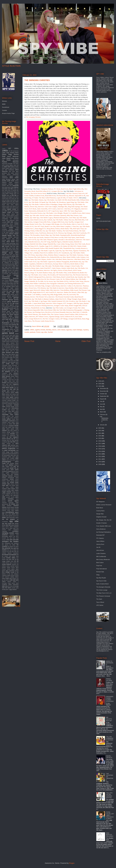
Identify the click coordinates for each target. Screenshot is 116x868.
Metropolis (16, 160)
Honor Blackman (13, 156)
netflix (17, 429)
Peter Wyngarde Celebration (55, 284)
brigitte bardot (6, 201)
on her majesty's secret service (10, 438)
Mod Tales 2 (77, 312)
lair (3, 368)
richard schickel (14, 484)
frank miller (5, 288)
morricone (12, 421)
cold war (10, 222)
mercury (10, 403)
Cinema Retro (14, 153)
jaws (3, 340)
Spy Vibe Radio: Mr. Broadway (56, 202)
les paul (14, 372)
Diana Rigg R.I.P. (40, 229)
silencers (4, 509)
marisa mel (9, 394)
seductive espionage (8, 503)
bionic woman (9, 193)
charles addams (11, 216)
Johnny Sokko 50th (47, 290)
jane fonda (5, 337)
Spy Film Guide (58, 308)
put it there (16, 471)
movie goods (11, 422)
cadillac (8, 208)
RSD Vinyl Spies (70, 237)
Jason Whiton (103, 283)
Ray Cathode (48, 220)
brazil (12, 200)
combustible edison (8, 224)
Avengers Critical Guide (72, 266)
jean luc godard (12, 340)
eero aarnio (13, 269)
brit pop (13, 201)
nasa (4, 429)
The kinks (16, 164)
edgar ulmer (8, 267)
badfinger (11, 184)
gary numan (11, 294)
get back (10, 303)
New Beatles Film (44, 314)
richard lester (14, 482)
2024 (100, 386)
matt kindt (13, 399)
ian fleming (14, 321)
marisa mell (15, 394)
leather (12, 370)
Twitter (110, 176)
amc (9, 173)
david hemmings (11, 243)
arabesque (5, 178)
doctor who (15, 256)
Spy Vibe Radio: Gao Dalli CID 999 (55, 200)
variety (8, 566)
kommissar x (15, 365)
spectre (10, 516)
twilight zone (10, 561)
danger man (11, 235)
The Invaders (51, 275)
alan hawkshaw (9, 170)
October (102, 394)
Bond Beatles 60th (73, 200)
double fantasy (15, 258)
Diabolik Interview (34, 242)
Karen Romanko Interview (64, 312)
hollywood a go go (8, 318)
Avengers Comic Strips (61, 306)
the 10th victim (12, 540)
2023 (100, 428)
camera (4, 209)
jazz (6, 340)
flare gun (16, 285)
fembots (7, 282)
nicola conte (15, 432)
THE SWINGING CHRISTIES (104, 419)
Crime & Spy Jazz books (36, 237)
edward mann (6, 269)
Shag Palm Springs (74, 207)
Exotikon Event (39, 196)
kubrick (4, 367)
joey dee (13, 348)
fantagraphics (6, 278)
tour (17, 558)
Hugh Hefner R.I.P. (39, 292)
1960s (32, 330)
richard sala (6, 484)
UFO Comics (52, 209)
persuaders (7, 455)
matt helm (8, 399)
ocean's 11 (5, 436)
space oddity (8, 514)
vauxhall (12, 566)
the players (11, 546)
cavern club (15, 214)
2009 (100, 464)
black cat (16, 193)
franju (17, 287)
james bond (8, 333)
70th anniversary (14, 151)
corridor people (14, 229)
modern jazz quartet (13, 416)
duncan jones (11, 264)
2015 (100, 449)
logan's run (12, 378)
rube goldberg (6, 495)
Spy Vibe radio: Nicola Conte (39, 215)
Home (58, 341)
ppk (18, 468)
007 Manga (64, 319)
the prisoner (6, 548)
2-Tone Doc (75, 226)
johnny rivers (15, 354)
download (4, 259)
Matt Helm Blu (80, 220)
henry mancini (14, 314)
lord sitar (9, 380)
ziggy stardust (13, 589)
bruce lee (9, 203)
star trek (8, 525)
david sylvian (8, 245)
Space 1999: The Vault (67, 211)
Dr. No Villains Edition (68, 279)
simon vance (11, 509)
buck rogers (15, 205)
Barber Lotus (34, 233)
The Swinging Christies (33, 117)
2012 (100, 456)
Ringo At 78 (34, 273)
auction (4, 181)
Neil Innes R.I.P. (33, 246)
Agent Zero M (41, 279)
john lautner (6, 351)
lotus (10, 381)
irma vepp (9, 326)
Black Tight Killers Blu (76, 189)
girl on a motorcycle (12, 307)
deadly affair (5, 248)
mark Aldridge (77, 330)
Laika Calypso (81, 257)
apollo (11, 176)
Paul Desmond (35, 248)
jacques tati (10, 331)
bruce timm (15, 203)
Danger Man (100, 514)
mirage (10, 413)
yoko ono (5, 586)
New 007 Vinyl (39, 226)
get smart (16, 303)
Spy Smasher (79, 277)
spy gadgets (10, 519)
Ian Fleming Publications (104, 532)
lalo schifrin (8, 368)
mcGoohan (12, 402)
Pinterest (101, 177)
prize (12, 470)
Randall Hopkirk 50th (55, 248)
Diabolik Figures (56, 242)
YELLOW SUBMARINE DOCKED (110, 738)
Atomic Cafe (51, 259)
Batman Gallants (49, 299)
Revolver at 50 (50, 312)
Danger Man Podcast (65, 204)
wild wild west (14, 580)
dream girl (4, 264)
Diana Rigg (7, 154)
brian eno (16, 200)
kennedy (13, 362)
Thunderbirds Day (69, 248)
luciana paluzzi (10, 383)
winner (13, 583)
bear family (5, 190)
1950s (16, 148)
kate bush (13, 361)
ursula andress (7, 564)
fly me (4, 287)
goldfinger (5, 310)
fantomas (16, 278)
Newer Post (29, 341)
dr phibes (9, 261)
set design (12, 504)
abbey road (13, 165)
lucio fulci (16, 383)
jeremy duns (15, 343)
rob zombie (12, 485)
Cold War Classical (72, 193)
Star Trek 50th (61, 310)
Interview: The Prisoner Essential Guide (61, 297)
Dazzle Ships (45, 235)
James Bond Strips (39, 303)
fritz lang (16, 291)
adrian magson (6, 168)
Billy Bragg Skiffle (56, 295)
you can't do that (12, 586)
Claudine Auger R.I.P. (46, 246)
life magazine (15, 375)
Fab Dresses (49, 264)
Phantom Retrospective (61, 218)
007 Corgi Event (54, 211)
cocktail (4, 222)
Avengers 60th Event (58, 222)
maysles (7, 402)
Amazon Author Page (8, 113)
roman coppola (6, 494)
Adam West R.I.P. (61, 299)
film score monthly (9, 285)
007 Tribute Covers (42, 317)
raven (8, 474)
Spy (85, 277)
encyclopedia (5, 274)
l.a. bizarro (16, 367)
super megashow (13, 530)
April (101, 409)
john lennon (6, 352)
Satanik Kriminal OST (58, 301)
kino (13, 364)
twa (18, 559)
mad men (9, 384)
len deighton (6, 372)
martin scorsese (6, 396)
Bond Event (65, 189)
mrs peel (16, 424)
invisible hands (8, 325)
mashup (16, 397)
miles (6, 411)
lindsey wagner (15, 376)
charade (4, 216)
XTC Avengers (68, 303)
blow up (9, 195)
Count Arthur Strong (63, 244)
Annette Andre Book (68, 268)
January (102, 425)
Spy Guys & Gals (101, 581)
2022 (100, 431)
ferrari (11, 282)
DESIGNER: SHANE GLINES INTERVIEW (110, 699)
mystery (86, 330)
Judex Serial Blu (42, 209)
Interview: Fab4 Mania (53, 277)
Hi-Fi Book (33, 209)
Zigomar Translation (80, 251)
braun (8, 200)
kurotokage (9, 367)
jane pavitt (12, 337)
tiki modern (5, 556)
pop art (16, 466)
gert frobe (5, 303)
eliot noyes (11, 272)
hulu (3, 321)
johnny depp (8, 354)
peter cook (12, 457)
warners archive (15, 575)
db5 (3, 246)
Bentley (49, 330)
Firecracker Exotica (36, 213)
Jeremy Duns (100, 544)
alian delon (12, 172)
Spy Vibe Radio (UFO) (61, 281)
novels (27, 332)
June (102, 404)
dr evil (9, 259)
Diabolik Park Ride (36, 244)
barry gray (5, 187)
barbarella (16, 185)
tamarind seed (14, 535)
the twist (9, 552)
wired (17, 583)
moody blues (15, 419)
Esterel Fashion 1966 (71, 314)
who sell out (7, 580)
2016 (100, 446)
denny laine (16, 250)
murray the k (5, 426)
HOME (98, 218)
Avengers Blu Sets (57, 191)
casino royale (6, 212)
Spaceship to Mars (42, 255)
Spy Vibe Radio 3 (34, 301)
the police (16, 546)
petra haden (16, 460)
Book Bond (100, 508)
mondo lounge (6, 418)
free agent (9, 291)
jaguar (17, 331)
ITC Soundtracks (64, 253)
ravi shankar (15, 474)
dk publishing (8, 256)
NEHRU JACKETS (109, 757)
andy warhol (15, 173)
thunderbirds (13, 555)
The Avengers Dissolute (103, 587)
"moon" (4, 149)
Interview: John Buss (64, 209)
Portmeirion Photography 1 (75, 310)
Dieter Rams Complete (63, 226)
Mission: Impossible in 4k (77, 196)
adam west (7, 167)
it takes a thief (10, 327)
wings (9, 583)
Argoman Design (54, 317)
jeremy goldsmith (6, 345)
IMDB (4, 104)
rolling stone (15, 492)
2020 (100, 436)
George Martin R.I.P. (35, 319)
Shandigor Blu (63, 207)
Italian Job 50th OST (70, 246)
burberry (4, 206)
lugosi (3, 384)
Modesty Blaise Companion (57, 255)
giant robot (5, 305)
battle (9, 189)
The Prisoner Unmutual (103, 596)
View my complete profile (104, 352)
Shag (98, 575)
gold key (16, 308)
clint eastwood (10, 220)
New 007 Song (45, 242)
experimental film (10, 277)
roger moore (7, 492)
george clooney (7, 298)
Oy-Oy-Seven (48, 281)
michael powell (10, 407)
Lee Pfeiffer (6, 160)
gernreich (4, 302)
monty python (6, 419)
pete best (13, 455)
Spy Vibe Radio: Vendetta (54, 231)
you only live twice (10, 587)
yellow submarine (13, 585)
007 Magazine (100, 502)
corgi (17, 228)
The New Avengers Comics (51, 319)
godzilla (11, 308)
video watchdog (10, 571)
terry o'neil (16, 538)
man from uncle (8, 388)
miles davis (11, 411)
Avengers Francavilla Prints (42, 222)
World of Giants (52, 193)
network (4, 430)
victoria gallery (11, 569)
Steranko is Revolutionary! (67, 240)
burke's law (9, 206)
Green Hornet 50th (50, 310)
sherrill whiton (11, 507)
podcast (33, 332)
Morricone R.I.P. (52, 233)
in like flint (13, 323)
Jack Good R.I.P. (51, 292)
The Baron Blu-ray (62, 196)
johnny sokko (6, 356)
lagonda (69, 330)
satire (17, 497)
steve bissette (15, 525)
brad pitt (4, 200)
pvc (3, 473)
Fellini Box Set (40, 231)
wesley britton (14, 577)
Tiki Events (61, 193)
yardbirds (5, 585)
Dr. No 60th (40, 281)
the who (14, 552)
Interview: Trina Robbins (61, 290)
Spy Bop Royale (101, 578)
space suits (5, 516)
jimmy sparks (11, 346)
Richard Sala (100, 572)
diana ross (12, 255)
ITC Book (57, 189)
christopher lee (7, 219)
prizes (17, 470)
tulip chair (12, 559)
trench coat (5, 559)
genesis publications (13, 296)
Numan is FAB (49, 237)
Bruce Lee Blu (59, 237)
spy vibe (44, 332)
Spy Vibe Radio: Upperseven (46, 262)
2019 (100, 438)
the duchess (15, 543)
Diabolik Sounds (68, 242)
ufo (15, 561)
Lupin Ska (58, 251)
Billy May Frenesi (73, 215)
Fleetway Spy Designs (65, 233)
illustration (6, 323)
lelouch (17, 370)
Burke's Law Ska (50, 226)
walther (9, 575)
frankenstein (5, 290)
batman (16, 187)
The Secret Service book (38, 193)
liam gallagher (14, 373)
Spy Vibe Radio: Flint (60, 273)
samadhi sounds (10, 497)
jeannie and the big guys (12, 342)
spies (4, 517)
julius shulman (5, 357)
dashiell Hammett (13, 237)
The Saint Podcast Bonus (70, 231)
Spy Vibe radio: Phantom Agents (47, 240)
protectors (5, 471)
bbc (12, 189)
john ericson (9, 349)
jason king (5, 338)
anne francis (6, 175)
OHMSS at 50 (58, 246)
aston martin (14, 178)
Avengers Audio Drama (52, 286)
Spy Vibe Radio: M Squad (37, 202)
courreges (11, 231)
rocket (9, 490)
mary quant (10, 397)
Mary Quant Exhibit (69, 257)
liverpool (5, 378)
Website (4, 101)
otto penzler (15, 440)
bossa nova (8, 199)
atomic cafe (15, 179)
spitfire (17, 518)
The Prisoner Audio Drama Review (43, 321)
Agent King (70, 202)
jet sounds (5, 346)
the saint (14, 548)
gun (12, 311)
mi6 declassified (7, 405)
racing (4, 474)
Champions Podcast (47, 189)
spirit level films (11, 518)
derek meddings (14, 251)
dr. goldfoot (15, 261)
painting (13, 445)
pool (11, 467)
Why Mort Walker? (35, 266)
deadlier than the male (12, 246)
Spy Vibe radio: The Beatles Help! (53, 266)
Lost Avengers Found (70, 308)
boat (7, 197)
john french (15, 349)
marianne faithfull (10, 393)
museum (11, 426)
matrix (4, 399)
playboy (11, 465)
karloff (9, 361)
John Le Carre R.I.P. (78, 224)
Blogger (72, 863)
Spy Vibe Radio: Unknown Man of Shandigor (43, 204)
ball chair (9, 186)
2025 (100, 384)
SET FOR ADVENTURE (103, 221)
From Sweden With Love (104, 526)
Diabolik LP (40, 264)
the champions (6, 543)
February (103, 414)
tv (16, 559)
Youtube (4, 110)
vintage (8, 572)
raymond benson (7, 476)
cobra (17, 220)
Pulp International (101, 569)
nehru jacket (10, 429)
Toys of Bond (100, 602)
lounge (4, 383)
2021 (100, 433)
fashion (12, 280)
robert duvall (10, 487)
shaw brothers (7, 506)
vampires (14, 564)
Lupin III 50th (61, 198)
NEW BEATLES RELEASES (110, 835)
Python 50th (44, 248)
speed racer (16, 516)
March (102, 412)
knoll (10, 365)
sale (4, 497)
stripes (4, 528)
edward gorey (15, 267)
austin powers (14, 182)
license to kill (6, 375)
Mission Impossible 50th (35, 310)
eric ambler (6, 275)
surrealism (15, 531)
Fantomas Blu (32, 257)
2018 (100, 441)
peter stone (9, 460)
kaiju (11, 359)
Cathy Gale (6, 153)
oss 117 (9, 440)
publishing (10, 471)
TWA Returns (42, 288)
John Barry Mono (61, 259)
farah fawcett (5, 280)
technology (5, 536)
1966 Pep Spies (78, 303)
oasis (17, 434)
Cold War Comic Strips (76, 281)
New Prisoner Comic (53, 279)
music (16, 426)
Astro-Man (72, 218)
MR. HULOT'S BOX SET (109, 719)
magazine (16, 384)
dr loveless (14, 259)
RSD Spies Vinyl (78, 229)
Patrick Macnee (10, 162)
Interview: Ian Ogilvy (51, 270)
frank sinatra (14, 288)
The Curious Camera (57, 314)
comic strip (9, 226)
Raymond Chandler (7, 164)
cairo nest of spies (14, 208)
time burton (12, 556)
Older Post (86, 341)
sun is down (9, 528)
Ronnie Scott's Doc (36, 224)
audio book (11, 181)
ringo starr (5, 485)
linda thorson (6, 376)
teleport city (12, 536)
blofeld (4, 195)
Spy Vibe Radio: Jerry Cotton (37, 275)
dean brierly (12, 248)
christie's (16, 217)
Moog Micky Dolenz (53, 229)
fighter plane (13, 283)
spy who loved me (8, 523)
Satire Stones (56, 268)
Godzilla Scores (76, 213)
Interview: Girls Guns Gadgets (48, 207)
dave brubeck (6, 239)
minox (17, 411)
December (103, 388)
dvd (16, 264)
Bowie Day (34, 207)
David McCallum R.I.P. (43, 191)
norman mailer (6, 434)
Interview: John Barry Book (76, 259)
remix (17, 478)
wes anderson (6, 577)
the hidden (13, 545)
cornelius (4, 229)
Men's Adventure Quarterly (58, 215)
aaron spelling (5, 165)
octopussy (13, 436)
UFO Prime (31, 255)
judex (17, 356)
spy (3, 519)
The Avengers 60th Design (51, 224)
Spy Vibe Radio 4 (37, 299)
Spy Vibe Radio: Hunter (36, 200)
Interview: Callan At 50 (68, 286)
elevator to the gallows (13, 271)
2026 (100, 381)
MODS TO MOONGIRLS (110, 663)
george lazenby (14, 300)
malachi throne (6, 386)
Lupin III (51, 251)
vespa (8, 568)
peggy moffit (10, 452)
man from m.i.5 (15, 386)
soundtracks (10, 512)
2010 (100, 462)
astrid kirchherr (6, 179)
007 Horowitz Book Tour (64, 275)
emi (18, 272)
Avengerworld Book (75, 319)
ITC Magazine (76, 209)
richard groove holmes (13, 481)
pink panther (10, 463)
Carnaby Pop (46, 295)
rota (12, 494)
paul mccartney (10, 450)
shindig (17, 507)
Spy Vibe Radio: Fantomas (75, 255)
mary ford (13, 396)
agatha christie (40, 330)
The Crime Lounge (102, 590)
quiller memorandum (12, 473)
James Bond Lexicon (37, 220)
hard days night (10, 313)
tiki (18, 555)
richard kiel (5, 482)
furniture (4, 294)
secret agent (13, 501)
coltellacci (16, 222)
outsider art (10, 443)
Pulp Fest (99, 566)
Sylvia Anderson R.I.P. (67, 317)
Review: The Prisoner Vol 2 (39, 297)
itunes (11, 329)
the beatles (14, 541)
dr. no (12, 263)
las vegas (8, 370)
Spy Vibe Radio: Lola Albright (53, 213)
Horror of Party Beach (65, 270)
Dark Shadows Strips (46, 273)
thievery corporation (13, 553)
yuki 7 (7, 589)
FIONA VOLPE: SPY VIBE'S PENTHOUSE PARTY (110, 815)
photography (6, 462)
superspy (4, 531)
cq (15, 231)
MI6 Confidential (101, 556)
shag (17, 504)
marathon (13, 391)
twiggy (4, 561)
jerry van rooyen (15, 345)
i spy (7, 321)
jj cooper (16, 346)
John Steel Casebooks (80, 233)
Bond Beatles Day (76, 262)
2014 (100, 451)
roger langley (15, 490)
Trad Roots (43, 233)
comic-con (16, 226)
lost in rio (14, 380)
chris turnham (10, 217)
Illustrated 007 (100, 535)
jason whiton (14, 338)
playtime (16, 465)
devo (7, 255)
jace (15, 329)
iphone (4, 326)
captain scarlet (11, 209)
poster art (13, 468)
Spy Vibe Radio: (43, 251)
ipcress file (15, 325)
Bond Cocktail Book (68, 277)
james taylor (9, 335)
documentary (6, 258)
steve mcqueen (14, 527)
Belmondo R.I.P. (42, 211)
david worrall (15, 245)
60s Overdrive (71, 301)
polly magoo (6, 467)
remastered (11, 478)
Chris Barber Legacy (46, 218)
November (103, 391)
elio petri (5, 272)
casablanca (16, 211)
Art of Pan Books (65, 224)
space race (15, 514)
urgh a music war (14, 563)
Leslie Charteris (101, 553)
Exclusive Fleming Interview (44, 306)
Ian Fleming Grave (39, 312)
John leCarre (100, 550)
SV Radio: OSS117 (72, 198)
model (4, 416)
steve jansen (5, 527)
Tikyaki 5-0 (67, 213)
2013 (100, 454)
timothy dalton (11, 558)
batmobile (5, 189)
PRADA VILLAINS (109, 680)
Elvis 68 (66, 295)
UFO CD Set (32, 240)
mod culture (14, 414)
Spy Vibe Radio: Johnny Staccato (64, 220)
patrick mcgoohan (9, 448)
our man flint (12, 442)
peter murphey (11, 458)
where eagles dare (7, 578)
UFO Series (100, 605)
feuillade (16, 282)
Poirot (38, 332)
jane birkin (16, 335)
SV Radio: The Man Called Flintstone (44, 198)
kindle (8, 364)
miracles (4, 413)
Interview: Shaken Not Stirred (66, 292)
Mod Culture (100, 563)
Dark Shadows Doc (43, 257)
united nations (5, 563)
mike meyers (11, 410)
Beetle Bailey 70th (66, 229)
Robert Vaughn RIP (75, 306)
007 (10, 148)
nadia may (5, 427)
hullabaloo (16, 319)
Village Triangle (72, 299)
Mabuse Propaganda (63, 262)
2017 (100, 443)
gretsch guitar (6, 311)
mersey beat (16, 403)
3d (9, 151)
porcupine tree (6, 468)
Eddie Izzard (74, 290)
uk (18, 561)
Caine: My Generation (36, 270)
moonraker (5, 421)
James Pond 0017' (46, 268)
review (12, 479)
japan (17, 337)
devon (54, 330)
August (102, 399)
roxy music (16, 494)
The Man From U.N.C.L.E (104, 593)
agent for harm (13, 168)
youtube (13, 588)
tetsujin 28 (4, 540)
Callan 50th (80, 292)
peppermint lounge (7, 454)
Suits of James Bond (102, 584)
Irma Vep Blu (69, 222)
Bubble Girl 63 (53, 253)
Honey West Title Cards (78, 244)
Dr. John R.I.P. (33, 251)
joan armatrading (6, 348)
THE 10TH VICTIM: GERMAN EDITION (109, 795)
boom (14, 197)
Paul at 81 (81, 193)
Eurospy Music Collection (61, 264)
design (4, 253)
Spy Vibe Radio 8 (52, 288)
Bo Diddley (37, 295)
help (8, 314)
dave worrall (11, 240)
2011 (100, 459)
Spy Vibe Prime (67, 251)
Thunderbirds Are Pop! (38, 308)
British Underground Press (37, 277)
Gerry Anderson (101, 529)
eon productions (14, 274)
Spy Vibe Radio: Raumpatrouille (60, 235)
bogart (10, 197)
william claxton (7, 582)
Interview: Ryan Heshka (66, 288)
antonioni (4, 176)
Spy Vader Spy (34, 218)
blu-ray (14, 195)
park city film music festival (12, 447)
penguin (16, 452)
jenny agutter (6, 343)
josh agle (12, 356)
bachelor (4, 184)
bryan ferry (6, 205)
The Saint (99, 599)
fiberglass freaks (6, 283)
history (17, 316)
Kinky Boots (15, 158)
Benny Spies (35, 268)
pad (9, 445)
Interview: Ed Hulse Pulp (36, 286)
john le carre (14, 351)
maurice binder (11, 400)
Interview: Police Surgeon (54, 303)
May (101, 407)
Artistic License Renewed (104, 505)
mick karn (8, 408)
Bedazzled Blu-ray (56, 257)
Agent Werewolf (35, 290)
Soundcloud (6, 107)
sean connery (8, 499)
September (103, 396)
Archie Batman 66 (73, 273)
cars (6, 211)
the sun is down (12, 550)
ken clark (8, 362)
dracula (17, 263)
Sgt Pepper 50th (45, 301)
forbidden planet (10, 287)
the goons (5, 545)
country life (5, 231)
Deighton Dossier (101, 517)
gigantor (12, 305)
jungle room (12, 357)
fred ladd (12, 290)
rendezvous (5, 479)
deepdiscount (9, 250)
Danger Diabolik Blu (49, 244)
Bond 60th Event (50, 196)
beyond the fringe (12, 192)
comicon (4, 228)
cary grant (10, 211)
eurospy (16, 275)
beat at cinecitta (12, 190)
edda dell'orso (9, 266)
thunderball (5, 555)
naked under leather (13, 427)
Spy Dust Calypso (40, 259)
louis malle (16, 381)
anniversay (16, 175)
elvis (15, 272)
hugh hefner (9, 319)
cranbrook (12, 232)
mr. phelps (9, 424)
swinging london (8, 533)
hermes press (7, 316)
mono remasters (14, 418)
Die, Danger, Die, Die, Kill (104, 520)
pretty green (6, 470)
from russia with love (10, 293)
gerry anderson (13, 302)
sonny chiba (11, 511)
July (101, 401)
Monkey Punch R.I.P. (41, 253)
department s (6, 251)
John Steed (61, 330)
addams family (15, 167)
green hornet (14, 310)
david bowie (11, 242)
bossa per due (15, 199)
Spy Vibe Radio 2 (81, 301)
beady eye (16, 189)
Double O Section (101, 523)
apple (17, 176)
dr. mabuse (5, 263)
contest (11, 228)
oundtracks (5, 442)
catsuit (8, 214)
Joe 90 (98, 547)
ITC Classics (100, 538)
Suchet (50, 332)
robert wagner (11, 489)
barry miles (11, 187)
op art (13, 439)
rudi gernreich (14, 495)
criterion (11, 234)
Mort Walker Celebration (38, 284)
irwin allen (15, 326)
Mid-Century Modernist (103, 560)
